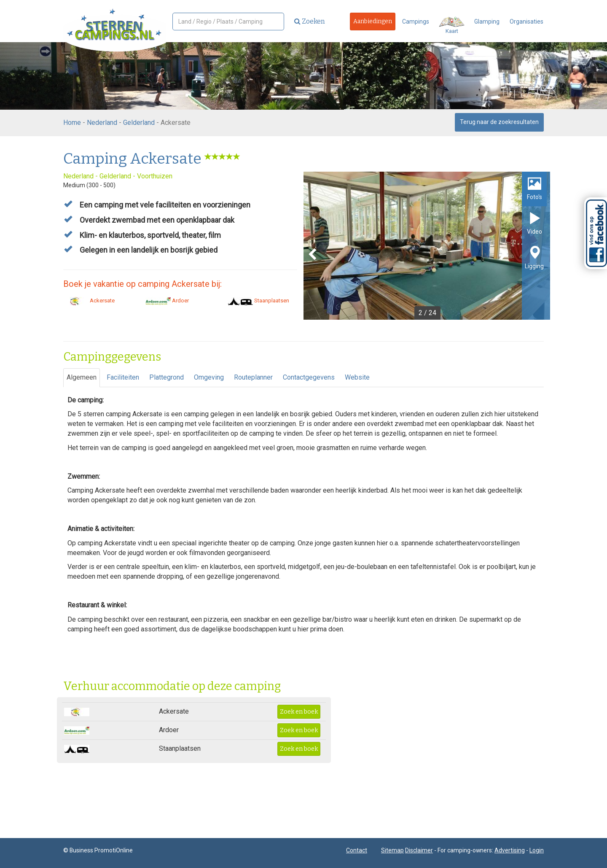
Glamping (487, 22)
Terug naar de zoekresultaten (499, 122)
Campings (416, 22)
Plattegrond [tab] (167, 377)
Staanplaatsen (258, 301)
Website (357, 377)
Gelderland (139, 123)
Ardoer (167, 301)
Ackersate (89, 301)
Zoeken (310, 21)
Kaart (452, 26)
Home (72, 123)
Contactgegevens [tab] (309, 377)
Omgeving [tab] (209, 377)
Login (537, 850)
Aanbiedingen (373, 21)
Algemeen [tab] (82, 377)
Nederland (102, 123)
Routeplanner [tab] (253, 377)
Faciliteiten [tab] (123, 377)
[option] (427, 246)
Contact (357, 850)
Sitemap (392, 850)
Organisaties (526, 22)
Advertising (510, 850)
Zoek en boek (299, 712)
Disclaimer (419, 850)
